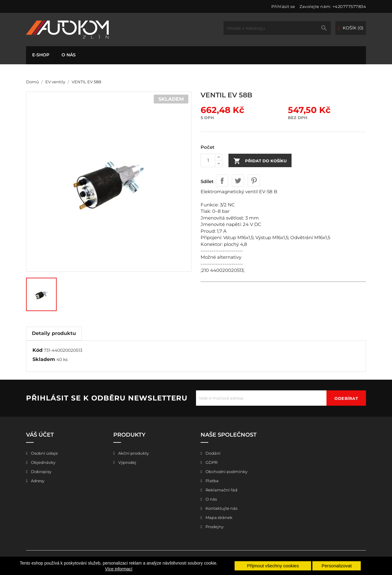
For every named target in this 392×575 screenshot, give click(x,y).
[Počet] (208, 160)
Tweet (238, 181)
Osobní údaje (44, 453)
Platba (212, 481)
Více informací (119, 569)
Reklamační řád (221, 490)
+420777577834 (349, 6)
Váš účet (40, 435)
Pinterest (254, 181)
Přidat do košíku (260, 161)
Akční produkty (133, 453)
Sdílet (222, 181)
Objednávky (43, 462)
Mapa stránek (219, 517)
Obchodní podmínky (226, 472)
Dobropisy (41, 472)
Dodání (213, 453)
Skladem (44, 359)
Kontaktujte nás (221, 508)
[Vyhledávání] (277, 28)
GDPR (211, 462)
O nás (69, 55)
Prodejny (214, 527)
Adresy (37, 481)
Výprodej (127, 462)
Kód (38, 350)
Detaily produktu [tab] (54, 333)
